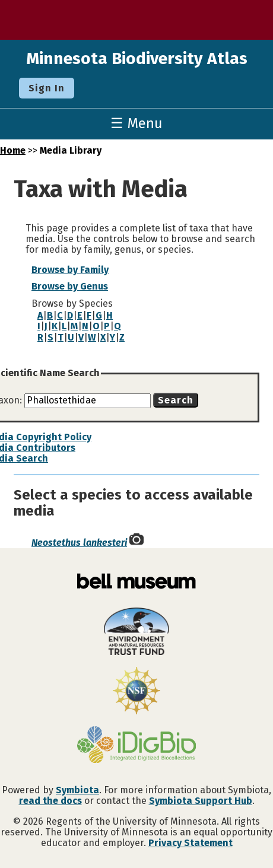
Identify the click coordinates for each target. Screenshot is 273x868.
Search (176, 400)
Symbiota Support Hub (201, 801)
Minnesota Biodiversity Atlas (137, 58)
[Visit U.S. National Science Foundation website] (136, 692)
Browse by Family (70, 270)
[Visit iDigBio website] (136, 746)
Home (13, 150)
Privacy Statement (191, 843)
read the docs (50, 801)
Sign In (47, 88)
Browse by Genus (70, 286)
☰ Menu (136, 123)
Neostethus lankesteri (79, 543)
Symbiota (77, 790)
